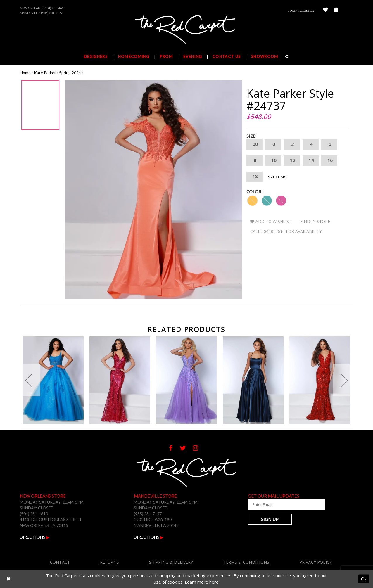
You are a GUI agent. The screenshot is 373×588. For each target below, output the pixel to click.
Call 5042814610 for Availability (286, 231)
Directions (35, 537)
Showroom (265, 56)
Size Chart (278, 177)
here (214, 582)
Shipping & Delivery (171, 562)
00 (254, 145)
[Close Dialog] (8, 579)
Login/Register (301, 11)
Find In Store (315, 221)
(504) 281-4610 (54, 8)
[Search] (287, 56)
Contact (60, 562)
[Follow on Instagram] (198, 449)
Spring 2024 (70, 73)
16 (329, 161)
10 (273, 161)
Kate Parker (45, 73)
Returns (109, 562)
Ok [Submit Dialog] (364, 579)
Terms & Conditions (246, 562)
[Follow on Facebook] (174, 449)
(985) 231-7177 (52, 13)
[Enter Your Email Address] (283, 504)
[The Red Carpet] (186, 30)
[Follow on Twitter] (186, 449)
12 (292, 161)
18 (254, 177)
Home (25, 73)
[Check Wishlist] (325, 11)
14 (311, 161)
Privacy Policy (316, 562)
